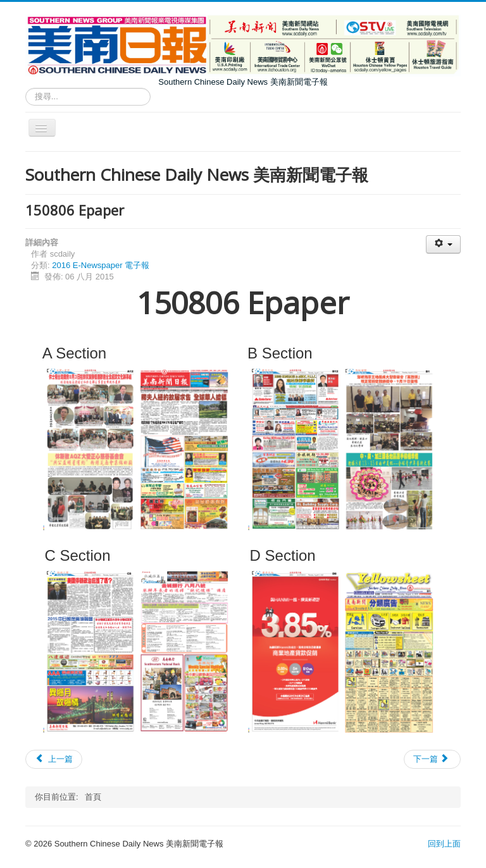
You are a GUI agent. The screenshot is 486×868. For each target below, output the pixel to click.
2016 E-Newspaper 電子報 (101, 265)
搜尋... (26, 88)
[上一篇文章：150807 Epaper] (54, 759)
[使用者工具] (443, 244)
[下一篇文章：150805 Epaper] (432, 759)
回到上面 (444, 844)
